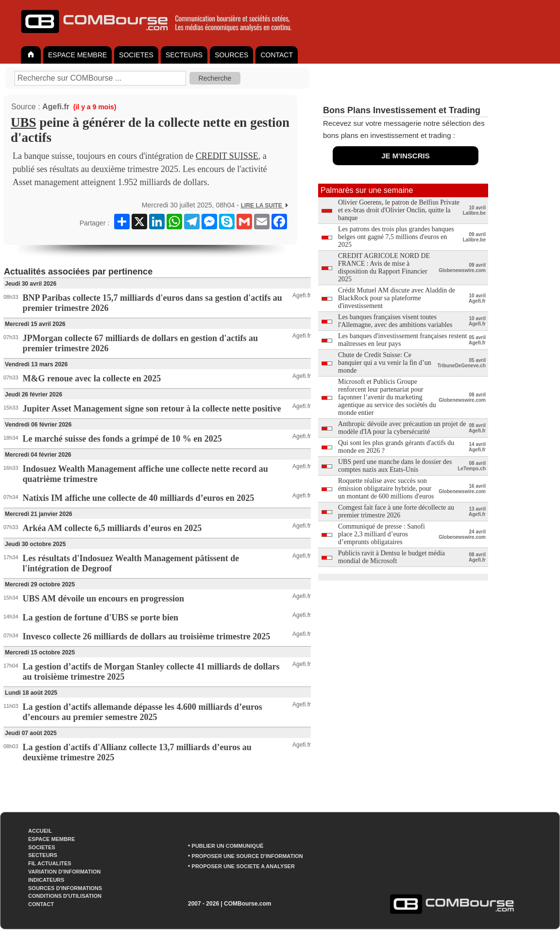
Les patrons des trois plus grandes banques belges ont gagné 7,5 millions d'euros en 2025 (396, 237)
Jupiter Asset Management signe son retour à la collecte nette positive (152, 409)
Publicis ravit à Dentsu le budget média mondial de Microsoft (391, 557)
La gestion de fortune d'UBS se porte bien (101, 617)
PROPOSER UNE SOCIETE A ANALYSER (243, 866)
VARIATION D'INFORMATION (64, 872)
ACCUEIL (40, 831)
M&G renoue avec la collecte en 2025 (92, 378)
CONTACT (277, 55)
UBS (24, 122)
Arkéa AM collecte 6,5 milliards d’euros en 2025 (112, 528)
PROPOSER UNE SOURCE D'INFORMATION (247, 856)
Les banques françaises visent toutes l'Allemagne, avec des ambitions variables (395, 321)
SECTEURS (184, 55)
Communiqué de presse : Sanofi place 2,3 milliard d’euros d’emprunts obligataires (382, 534)
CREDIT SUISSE (227, 156)
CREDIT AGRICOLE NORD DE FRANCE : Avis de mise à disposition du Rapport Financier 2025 (384, 267)
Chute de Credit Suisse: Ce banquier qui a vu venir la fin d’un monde (385, 363)
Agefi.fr (56, 107)
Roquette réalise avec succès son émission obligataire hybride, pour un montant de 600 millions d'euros (386, 489)
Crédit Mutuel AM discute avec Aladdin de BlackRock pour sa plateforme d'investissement (397, 298)
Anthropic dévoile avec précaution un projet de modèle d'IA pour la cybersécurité (402, 428)
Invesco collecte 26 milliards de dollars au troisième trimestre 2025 (147, 636)
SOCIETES (136, 55)
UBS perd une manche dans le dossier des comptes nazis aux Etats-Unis (395, 466)
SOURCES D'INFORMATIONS (65, 888)
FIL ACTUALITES (50, 863)
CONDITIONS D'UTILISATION (65, 896)
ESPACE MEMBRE (77, 55)
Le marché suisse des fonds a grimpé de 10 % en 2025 (122, 439)
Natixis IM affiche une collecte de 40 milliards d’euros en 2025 (139, 498)
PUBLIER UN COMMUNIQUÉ (228, 846)
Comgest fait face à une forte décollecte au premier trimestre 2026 (396, 511)
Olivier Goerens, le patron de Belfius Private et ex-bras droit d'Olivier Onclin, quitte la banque (399, 210)
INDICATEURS (46, 880)
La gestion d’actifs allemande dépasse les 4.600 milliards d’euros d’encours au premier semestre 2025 (143, 712)
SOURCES (231, 55)
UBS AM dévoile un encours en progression (103, 599)
